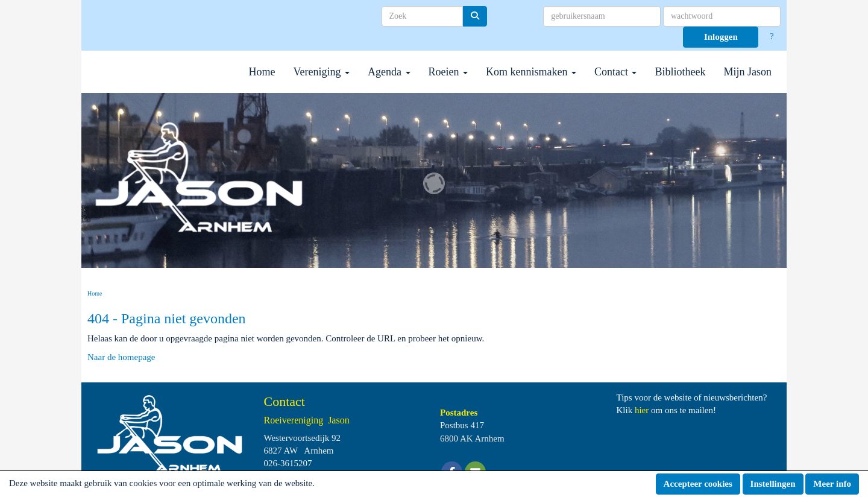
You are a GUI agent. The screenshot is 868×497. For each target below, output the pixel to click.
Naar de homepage (121, 357)
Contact (616, 72)
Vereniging (322, 72)
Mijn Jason (747, 72)
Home (262, 72)
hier (642, 410)
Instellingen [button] (773, 484)
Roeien (448, 72)
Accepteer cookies (698, 484)
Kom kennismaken (531, 72)
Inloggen (721, 37)
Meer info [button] (832, 484)
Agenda (389, 72)
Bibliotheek (680, 72)
